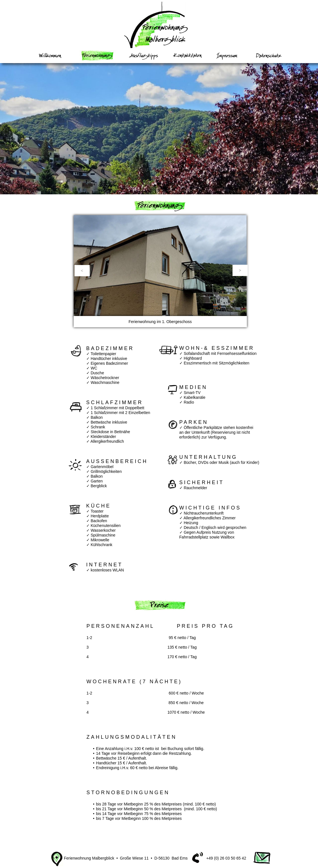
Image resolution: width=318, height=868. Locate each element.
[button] (82, 271)
